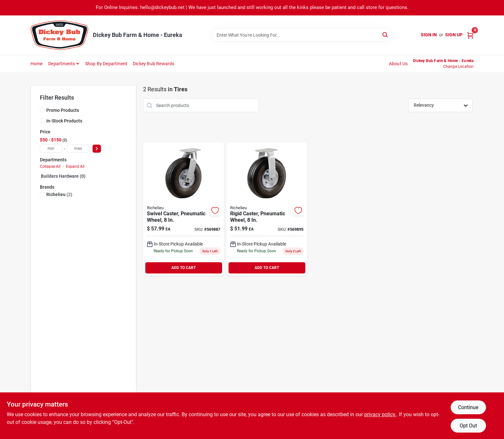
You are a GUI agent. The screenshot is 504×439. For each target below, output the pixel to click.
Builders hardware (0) (63, 176)
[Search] (386, 35)
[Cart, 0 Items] (470, 35)
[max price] (78, 149)
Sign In (429, 35)
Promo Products (63, 110)
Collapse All (50, 166)
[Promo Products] (42, 110)
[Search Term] (301, 35)
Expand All (75, 166)
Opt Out (468, 426)
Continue (468, 407)
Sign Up (454, 35)
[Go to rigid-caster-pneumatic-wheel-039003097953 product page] (267, 209)
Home (37, 64)
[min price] (51, 149)
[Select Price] (97, 149)
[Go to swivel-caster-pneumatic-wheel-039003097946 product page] (184, 209)
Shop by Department (106, 64)
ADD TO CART (184, 268)
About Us (398, 64)
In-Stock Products (64, 121)
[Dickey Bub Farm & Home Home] (59, 35)
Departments (62, 64)
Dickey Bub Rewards (154, 64)
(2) (59, 194)
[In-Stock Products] (42, 121)
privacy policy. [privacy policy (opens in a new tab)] (380, 414)
